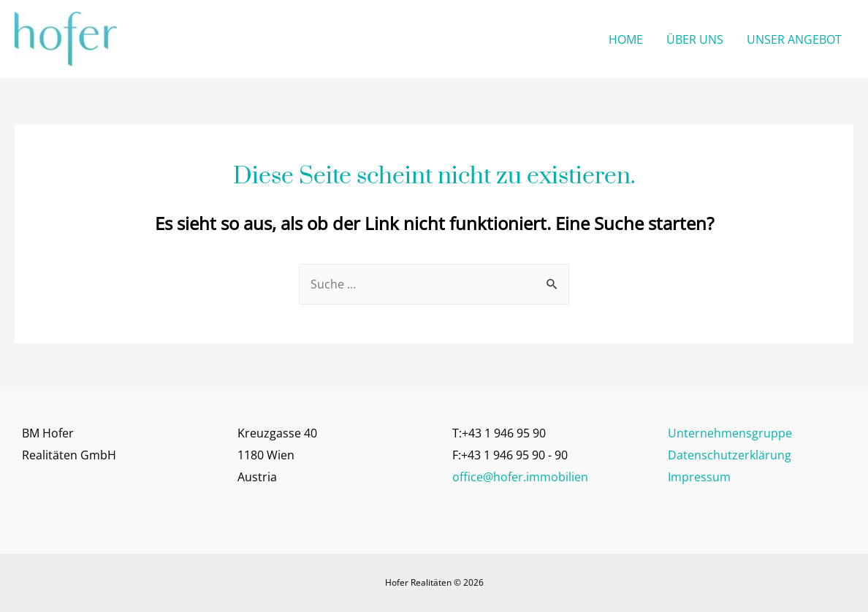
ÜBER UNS (695, 39)
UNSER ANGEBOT (794, 39)
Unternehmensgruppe (730, 433)
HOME (626, 39)
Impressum (699, 477)
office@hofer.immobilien (520, 477)
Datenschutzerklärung (730, 455)
